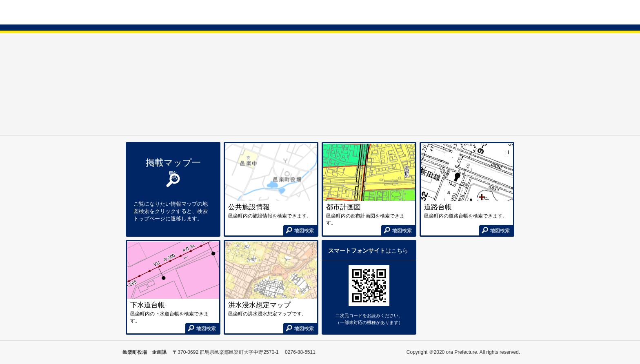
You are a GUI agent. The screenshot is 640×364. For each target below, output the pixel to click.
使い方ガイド (502, 12)
